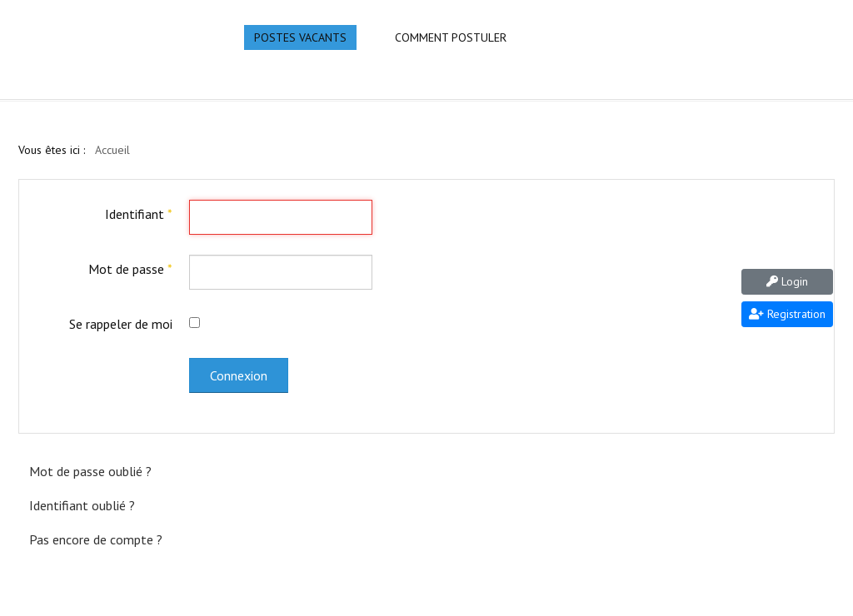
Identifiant (139, 214)
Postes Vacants (300, 37)
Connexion (239, 375)
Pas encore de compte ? (96, 539)
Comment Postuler (451, 37)
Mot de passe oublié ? (90, 471)
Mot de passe (130, 269)
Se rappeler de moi (121, 324)
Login (787, 281)
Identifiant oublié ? (82, 505)
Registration (787, 314)
